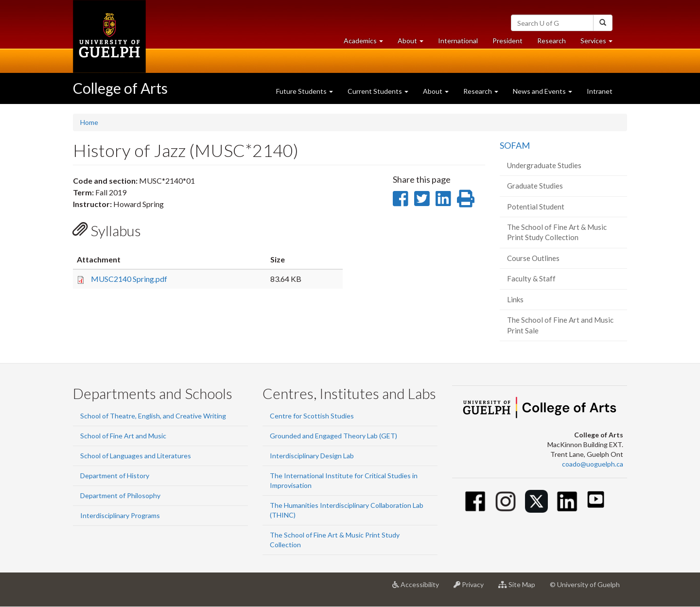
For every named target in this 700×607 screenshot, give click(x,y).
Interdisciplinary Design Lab (312, 456)
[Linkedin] (567, 501)
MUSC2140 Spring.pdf (129, 279)
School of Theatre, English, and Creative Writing (153, 416)
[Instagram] (506, 501)
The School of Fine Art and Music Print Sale (560, 325)
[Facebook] (475, 501)
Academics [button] (367, 43)
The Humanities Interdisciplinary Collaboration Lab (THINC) (347, 510)
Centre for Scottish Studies (312, 416)
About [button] (414, 43)
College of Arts (120, 88)
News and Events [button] (542, 91)
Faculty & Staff (531, 278)
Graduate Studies (535, 186)
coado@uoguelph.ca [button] (593, 464)
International (458, 41)
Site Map (520, 588)
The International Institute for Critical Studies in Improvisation (344, 480)
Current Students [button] (378, 91)
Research (555, 43)
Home (89, 122)
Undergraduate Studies (544, 165)
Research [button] (481, 91)
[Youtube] (596, 499)
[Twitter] (536, 501)
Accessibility (419, 588)
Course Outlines (533, 258)
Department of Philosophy (120, 495)
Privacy (472, 588)
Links (515, 299)
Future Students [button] (305, 91)
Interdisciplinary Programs (120, 515)
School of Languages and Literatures (136, 456)
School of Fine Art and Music (123, 436)
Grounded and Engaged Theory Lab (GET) (333, 436)
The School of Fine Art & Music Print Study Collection (557, 232)
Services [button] (600, 43)
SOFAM (515, 145)
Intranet (600, 91)
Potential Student (536, 207)
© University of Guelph (585, 584)
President (507, 41)
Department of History (115, 476)
